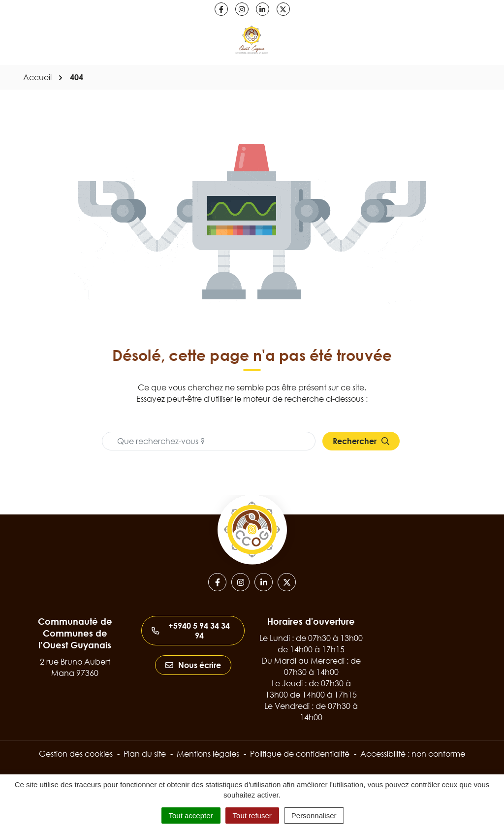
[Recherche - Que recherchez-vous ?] (209, 441)
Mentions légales (208, 754)
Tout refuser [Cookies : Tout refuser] (252, 815)
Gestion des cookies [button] (76, 754)
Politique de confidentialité (300, 754)
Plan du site (145, 754)
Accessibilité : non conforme (413, 754)
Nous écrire (193, 665)
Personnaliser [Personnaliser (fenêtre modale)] (314, 815)
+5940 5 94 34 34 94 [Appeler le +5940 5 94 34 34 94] (191, 631)
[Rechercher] (361, 441)
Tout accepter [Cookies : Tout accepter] (191, 815)
